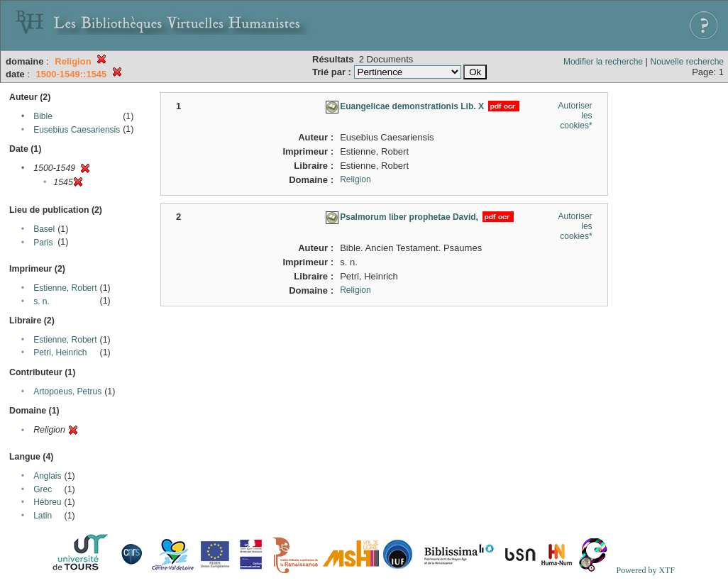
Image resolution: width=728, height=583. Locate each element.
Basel (44, 229)
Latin (43, 516)
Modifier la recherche (603, 62)
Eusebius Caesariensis (77, 130)
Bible (43, 116)
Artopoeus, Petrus (67, 392)
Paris (43, 243)
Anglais (47, 476)
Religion (355, 179)
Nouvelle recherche (687, 62)
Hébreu (47, 502)
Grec (43, 489)
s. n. (42, 301)
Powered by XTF (645, 570)
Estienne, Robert (65, 288)
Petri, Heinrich (60, 352)
